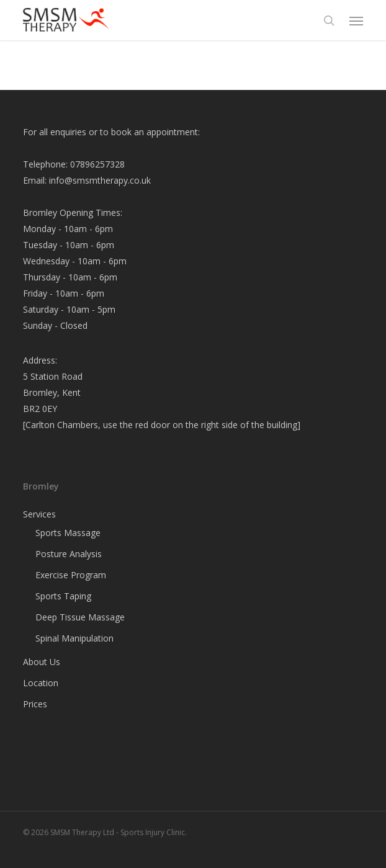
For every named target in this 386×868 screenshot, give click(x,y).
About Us (42, 662)
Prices (35, 704)
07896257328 (97, 164)
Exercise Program (71, 575)
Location (41, 683)
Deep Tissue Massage (80, 617)
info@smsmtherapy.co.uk (100, 180)
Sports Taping (63, 596)
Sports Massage (68, 533)
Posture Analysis (69, 554)
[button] (356, 20)
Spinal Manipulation (74, 638)
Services (39, 514)
